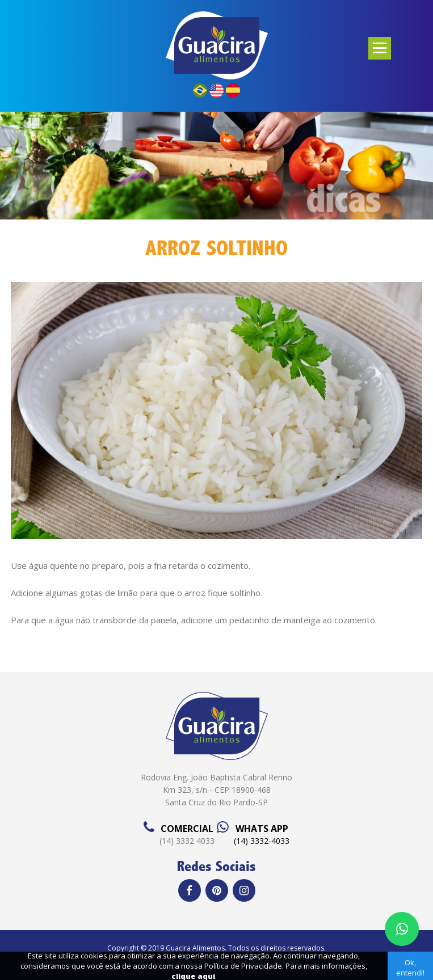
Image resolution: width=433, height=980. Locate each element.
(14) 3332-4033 (262, 841)
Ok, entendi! (410, 968)
